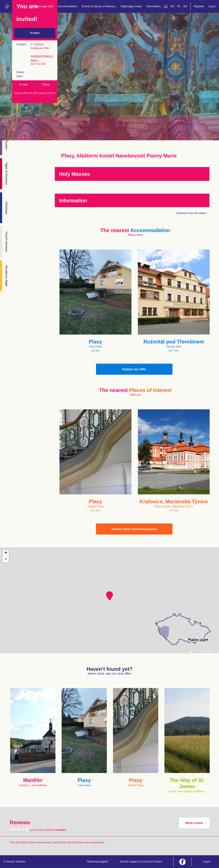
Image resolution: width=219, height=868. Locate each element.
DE (185, 6)
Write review (194, 823)
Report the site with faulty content (35, 93)
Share (46, 84)
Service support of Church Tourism (141, 862)
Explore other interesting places (134, 529)
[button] (109, 596)
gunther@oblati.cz (42, 56)
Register (199, 6)
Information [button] (154, 6)
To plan (35, 33)
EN (172, 6)
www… (35, 60)
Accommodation (68, 6)
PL (179, 6)
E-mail (23, 84)
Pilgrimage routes (131, 6)
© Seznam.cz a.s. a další (209, 652)
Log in (212, 6)
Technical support (97, 862)
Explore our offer (134, 369)
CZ (166, 6)
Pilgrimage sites (44, 6)
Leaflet (196, 652)
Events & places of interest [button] (99, 6)
